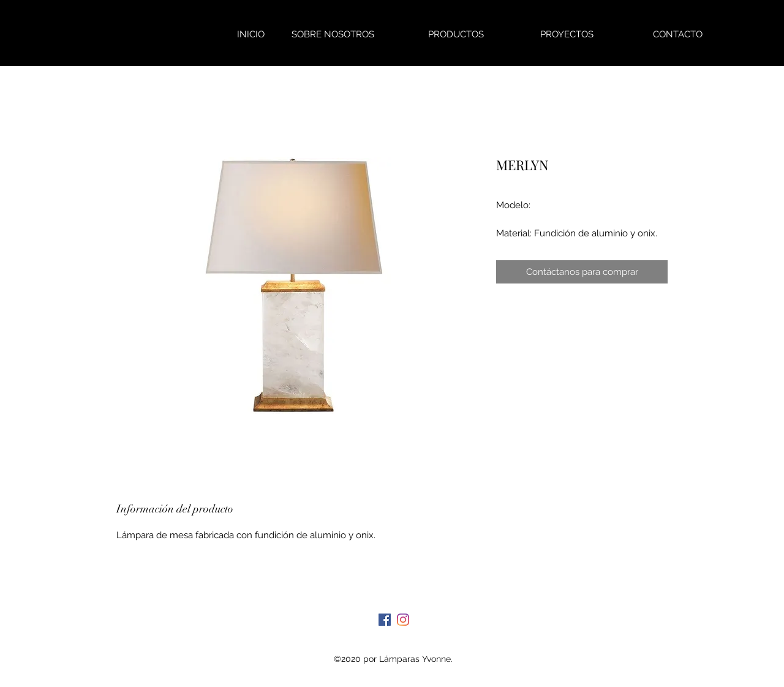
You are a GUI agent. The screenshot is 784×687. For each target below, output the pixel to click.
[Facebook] (385, 620)
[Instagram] (403, 620)
